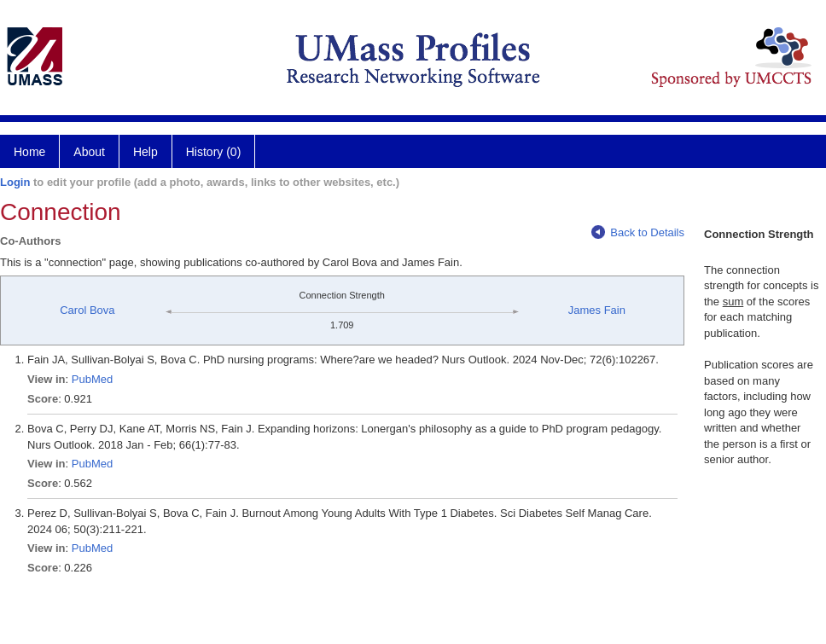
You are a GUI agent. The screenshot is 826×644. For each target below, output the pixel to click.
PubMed (92, 379)
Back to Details (638, 232)
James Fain (597, 310)
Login (15, 182)
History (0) (214, 152)
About (89, 152)
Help (145, 152)
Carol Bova (87, 310)
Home (29, 152)
